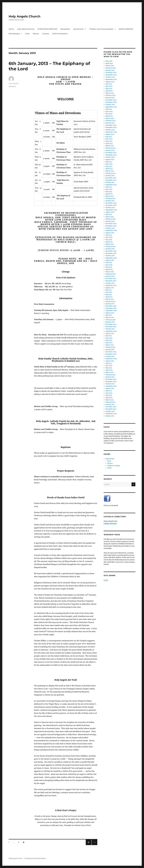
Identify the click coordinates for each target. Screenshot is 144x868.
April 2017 (109, 297)
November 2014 (111, 354)
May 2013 (109, 395)
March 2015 (110, 345)
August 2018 (110, 260)
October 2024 (110, 105)
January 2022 (110, 176)
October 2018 (110, 256)
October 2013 (110, 384)
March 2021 (110, 196)
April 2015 (109, 343)
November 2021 (111, 180)
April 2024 (109, 116)
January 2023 (110, 150)
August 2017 (110, 288)
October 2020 (110, 208)
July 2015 (109, 336)
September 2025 (111, 79)
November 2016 (111, 308)
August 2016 (110, 313)
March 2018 (110, 272)
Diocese (110, 463)
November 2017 (111, 281)
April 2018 (109, 269)
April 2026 (109, 63)
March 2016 (110, 317)
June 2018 (109, 265)
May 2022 (109, 166)
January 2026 (110, 70)
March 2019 (110, 244)
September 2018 (111, 258)
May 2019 (109, 240)
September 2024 (111, 107)
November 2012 (111, 409)
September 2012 (111, 414)
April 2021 (109, 194)
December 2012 (111, 407)
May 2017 (109, 295)
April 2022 (109, 169)
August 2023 (110, 134)
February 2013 (110, 402)
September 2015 (111, 331)
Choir (109, 461)
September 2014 (111, 359)
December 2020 (111, 203)
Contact (46, 34)
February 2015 (110, 347)
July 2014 (109, 363)
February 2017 (110, 301)
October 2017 (110, 283)
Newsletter (65, 29)
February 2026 (111, 68)
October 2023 (110, 130)
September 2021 (111, 185)
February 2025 (111, 95)
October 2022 (110, 157)
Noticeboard (14, 34)
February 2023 (110, 148)
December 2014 (111, 352)
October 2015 (110, 329)
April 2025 (109, 91)
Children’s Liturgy (114, 466)
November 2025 (111, 75)
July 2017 (109, 290)
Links (27, 34)
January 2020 (110, 221)
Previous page (89, 845)
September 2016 (111, 311)
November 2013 (111, 382)
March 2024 (110, 118)
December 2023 (111, 125)
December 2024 (111, 100)
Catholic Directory (110, 523)
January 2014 (110, 377)
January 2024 (110, 123)
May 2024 (109, 114)
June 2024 (109, 111)
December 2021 (111, 178)
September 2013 (111, 386)
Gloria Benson (14, 83)
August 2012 (110, 416)
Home (11, 29)
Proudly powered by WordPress (35, 858)
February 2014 (110, 375)
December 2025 (111, 73)
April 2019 (109, 242)
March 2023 (110, 146)
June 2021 (109, 189)
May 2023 (109, 141)
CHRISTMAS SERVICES (47, 29)
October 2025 (110, 77)
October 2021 (110, 182)
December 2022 (111, 153)
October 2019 (110, 228)
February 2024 (111, 121)
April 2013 (109, 398)
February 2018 (110, 274)
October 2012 (110, 411)
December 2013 (111, 379)
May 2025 (109, 89)
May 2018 (109, 267)
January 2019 (110, 249)
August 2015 (110, 333)
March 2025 (110, 93)
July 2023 (109, 137)
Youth (109, 468)
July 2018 (109, 263)
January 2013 (110, 404)
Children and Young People (101, 29)
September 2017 (111, 285)
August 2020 (110, 212)
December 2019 (111, 224)
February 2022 (111, 173)
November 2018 (111, 253)
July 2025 (109, 84)
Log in (106, 580)
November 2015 (111, 327)
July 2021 (109, 187)
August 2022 (110, 160)
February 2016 (110, 320)
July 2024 (109, 109)
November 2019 (111, 226)
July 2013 (109, 391)
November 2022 (111, 155)
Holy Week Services (26, 29)
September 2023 (111, 132)
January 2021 (110, 201)
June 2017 (109, 292)
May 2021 (109, 192)
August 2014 (110, 361)
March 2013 (110, 400)
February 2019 (110, 247)
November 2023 (111, 127)
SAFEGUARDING (126, 29)
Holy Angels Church (24, 16)
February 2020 (111, 219)
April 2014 (109, 370)
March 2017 (110, 299)
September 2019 (111, 230)
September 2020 (111, 210)
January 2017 (110, 304)
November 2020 (111, 205)
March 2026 (110, 66)
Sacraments (78, 29)
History (36, 34)
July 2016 (109, 315)
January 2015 (110, 350)
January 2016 (110, 322)
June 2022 (109, 164)
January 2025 (110, 98)
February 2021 (110, 198)
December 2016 (111, 306)
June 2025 (109, 86)
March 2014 (110, 372)
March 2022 (110, 171)
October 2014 (110, 356)
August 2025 (110, 82)
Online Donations (60, 34)
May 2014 (109, 368)
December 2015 (111, 324)
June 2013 (109, 393)
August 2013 (110, 388)
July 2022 (109, 162)
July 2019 (109, 235)
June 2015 (109, 338)
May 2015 (109, 340)
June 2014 (109, 366)
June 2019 (109, 237)
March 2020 (110, 217)
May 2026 (109, 61)
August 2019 (110, 233)
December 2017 (111, 279)
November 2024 (111, 102)
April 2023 (109, 144)
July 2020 (109, 214)
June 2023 (109, 139)
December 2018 (111, 251)
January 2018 (110, 276)
